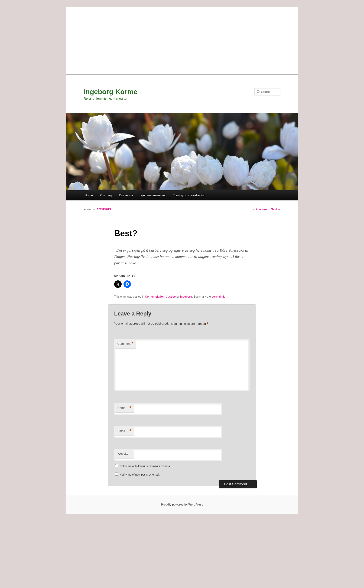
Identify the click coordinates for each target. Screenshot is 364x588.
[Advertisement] (182, 39)
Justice (171, 297)
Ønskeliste (126, 195)
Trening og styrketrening (189, 195)
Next (276, 209)
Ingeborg (186, 297)
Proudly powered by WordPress (182, 505)
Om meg (106, 195)
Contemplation (155, 297)
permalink (218, 297)
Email (124, 431)
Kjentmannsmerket (153, 195)
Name (124, 408)
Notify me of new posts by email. (140, 475)
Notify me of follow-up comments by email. (146, 466)
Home (89, 195)
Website (123, 454)
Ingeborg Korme (110, 92)
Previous (260, 209)
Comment (125, 344)
